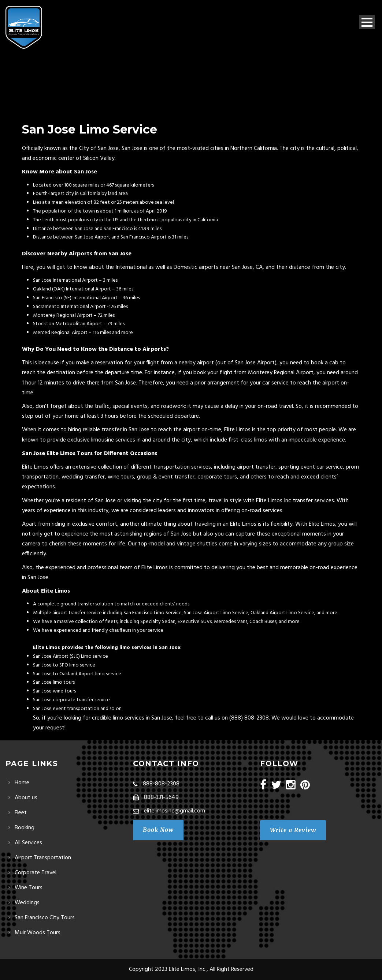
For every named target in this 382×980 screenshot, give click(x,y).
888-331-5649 (161, 797)
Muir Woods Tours (38, 933)
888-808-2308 (161, 784)
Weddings (27, 903)
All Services (28, 843)
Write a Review (293, 830)
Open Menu (367, 22)
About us (26, 798)
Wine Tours (29, 888)
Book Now (158, 830)
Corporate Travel (36, 873)
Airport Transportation (43, 858)
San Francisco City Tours (45, 918)
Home (22, 783)
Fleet (21, 813)
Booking (25, 828)
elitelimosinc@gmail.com (175, 811)
